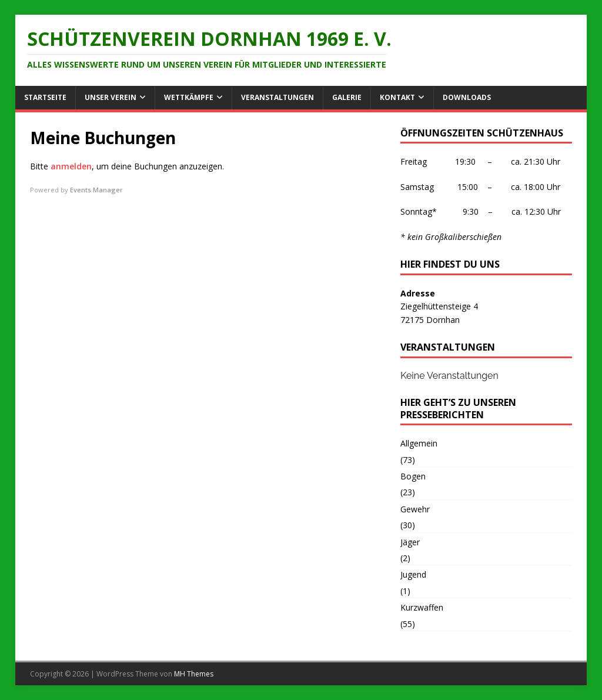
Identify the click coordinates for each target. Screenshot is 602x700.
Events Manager (96, 190)
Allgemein (419, 443)
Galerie (347, 97)
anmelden (71, 166)
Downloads (467, 97)
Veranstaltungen (277, 97)
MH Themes (194, 674)
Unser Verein (111, 97)
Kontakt (397, 97)
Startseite (45, 97)
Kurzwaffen (422, 607)
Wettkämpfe (189, 97)
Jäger (410, 542)
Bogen (413, 476)
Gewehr (415, 509)
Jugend (413, 574)
